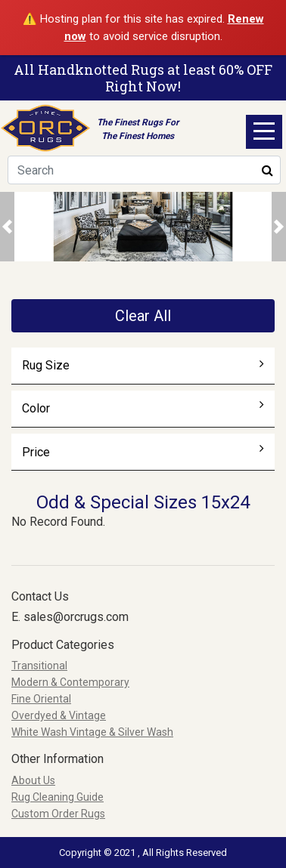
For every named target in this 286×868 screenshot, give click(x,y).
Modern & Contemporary (70, 682)
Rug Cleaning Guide (58, 797)
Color (143, 408)
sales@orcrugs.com (76, 617)
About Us (33, 780)
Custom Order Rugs (58, 814)
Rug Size (143, 365)
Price (143, 452)
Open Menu (264, 132)
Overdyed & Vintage (59, 715)
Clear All (143, 316)
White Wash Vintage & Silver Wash (92, 732)
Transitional (39, 666)
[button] (7, 226)
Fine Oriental (41, 699)
